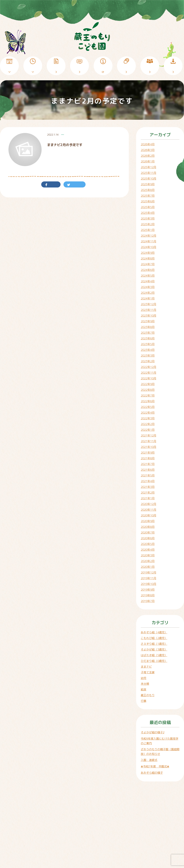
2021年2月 (148, 493)
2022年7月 (148, 396)
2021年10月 (148, 447)
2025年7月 (148, 196)
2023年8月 (148, 327)
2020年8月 (148, 527)
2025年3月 (148, 219)
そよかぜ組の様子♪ (153, 732)
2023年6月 (148, 338)
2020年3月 (148, 555)
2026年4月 (148, 144)
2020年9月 (148, 521)
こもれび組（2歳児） (154, 638)
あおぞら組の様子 (152, 773)
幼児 (144, 678)
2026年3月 (148, 150)
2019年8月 (148, 595)
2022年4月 (148, 413)
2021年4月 (148, 481)
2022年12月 (148, 367)
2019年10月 (148, 584)
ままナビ (146, 667)
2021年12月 (148, 435)
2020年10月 (148, 515)
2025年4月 (148, 213)
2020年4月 (148, 550)
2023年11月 (148, 310)
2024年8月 (148, 258)
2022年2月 (148, 424)
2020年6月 (148, 538)
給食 (144, 689)
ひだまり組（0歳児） (154, 661)
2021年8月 (148, 458)
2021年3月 (148, 487)
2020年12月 (148, 504)
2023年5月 (148, 344)
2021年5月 (148, 475)
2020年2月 (148, 561)
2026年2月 (148, 156)
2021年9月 (148, 453)
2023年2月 (148, 361)
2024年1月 (148, 298)
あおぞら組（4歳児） (154, 632)
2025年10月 (148, 179)
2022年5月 (148, 407)
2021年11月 (148, 441)
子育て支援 (148, 672)
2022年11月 (148, 373)
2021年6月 (148, 470)
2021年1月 (148, 498)
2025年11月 (148, 173)
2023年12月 (148, 304)
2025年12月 (148, 167)
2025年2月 (148, 224)
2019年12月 (148, 572)
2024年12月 (148, 236)
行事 (144, 701)
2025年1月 (148, 230)
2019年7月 (148, 601)
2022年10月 (148, 378)
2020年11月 (148, 510)
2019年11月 (148, 578)
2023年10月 (148, 316)
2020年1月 (148, 567)
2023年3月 (148, 356)
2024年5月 (148, 276)
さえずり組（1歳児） (154, 644)
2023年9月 (148, 321)
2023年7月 (148, 333)
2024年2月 (148, 293)
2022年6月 (148, 401)
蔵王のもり (148, 695)
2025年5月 (148, 207)
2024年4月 (148, 281)
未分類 (145, 684)
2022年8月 (148, 390)
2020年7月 (148, 533)
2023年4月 (148, 350)
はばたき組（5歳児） (154, 655)
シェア (52, 184)
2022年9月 (148, 384)
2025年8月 (148, 190)
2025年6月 (148, 201)
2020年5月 (148, 544)
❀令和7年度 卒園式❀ (155, 766)
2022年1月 (148, 430)
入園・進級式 (149, 760)
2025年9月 (148, 184)
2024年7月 (148, 264)
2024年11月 (148, 241)
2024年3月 (148, 287)
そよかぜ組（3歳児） (154, 649)
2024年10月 (148, 247)
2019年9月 (148, 590)
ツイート (76, 184)
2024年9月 (148, 253)
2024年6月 (148, 270)
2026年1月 (148, 161)
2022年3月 (148, 418)
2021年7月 (148, 464)
